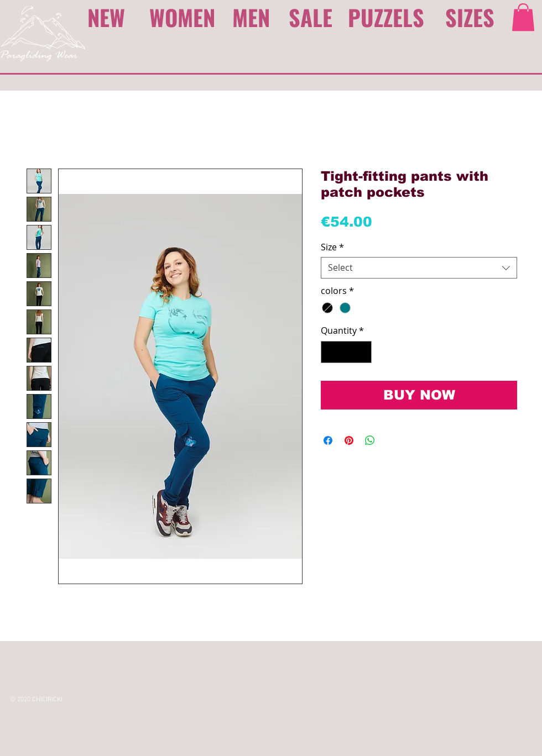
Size (332, 247)
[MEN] (252, 17)
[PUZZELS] (388, 17)
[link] (523, 17)
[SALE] (311, 17)
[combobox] (419, 268)
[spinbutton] (346, 352)
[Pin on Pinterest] (349, 440)
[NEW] (110, 17)
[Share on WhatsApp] (370, 440)
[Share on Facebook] (328, 440)
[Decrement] (330, 352)
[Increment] (362, 352)
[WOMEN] (183, 17)
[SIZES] (470, 17)
